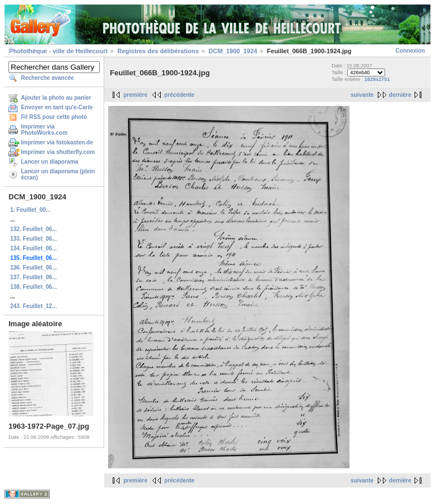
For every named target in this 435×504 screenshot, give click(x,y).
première (135, 95)
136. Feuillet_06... (33, 268)
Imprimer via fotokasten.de (57, 142)
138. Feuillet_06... (33, 287)
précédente (179, 95)
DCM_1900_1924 (233, 51)
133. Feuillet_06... (33, 239)
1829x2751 (377, 79)
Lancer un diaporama (50, 162)
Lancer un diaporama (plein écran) (58, 174)
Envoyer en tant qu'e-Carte (57, 107)
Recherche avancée (47, 78)
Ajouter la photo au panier (56, 98)
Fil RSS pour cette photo (54, 117)
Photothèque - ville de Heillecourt (58, 51)
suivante (362, 95)
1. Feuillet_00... (30, 210)
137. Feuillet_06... (33, 277)
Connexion (410, 51)
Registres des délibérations (158, 51)
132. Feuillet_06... (33, 229)
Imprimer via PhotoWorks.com (44, 130)
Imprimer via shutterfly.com (58, 152)
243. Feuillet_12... (33, 306)
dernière (400, 95)
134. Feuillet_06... (33, 248)
